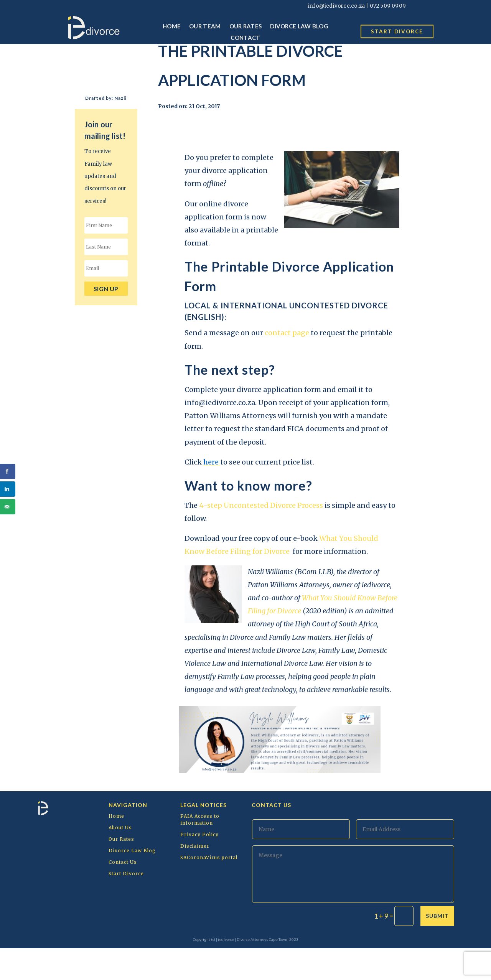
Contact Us (123, 894)
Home (172, 26)
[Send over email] (8, 507)
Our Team (205, 26)
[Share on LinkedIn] (8, 489)
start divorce (397, 31)
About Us (120, 859)
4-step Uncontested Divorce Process (262, 537)
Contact (245, 38)
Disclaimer (195, 878)
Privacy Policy (199, 866)
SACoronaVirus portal (209, 889)
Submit (437, 948)
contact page (287, 365)
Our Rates (246, 26)
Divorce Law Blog (299, 26)
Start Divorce (126, 905)
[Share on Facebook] (8, 471)
